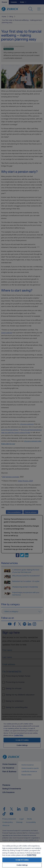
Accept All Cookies (22, 860)
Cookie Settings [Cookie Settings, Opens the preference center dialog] (22, 865)
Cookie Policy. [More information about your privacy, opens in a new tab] (31, 855)
